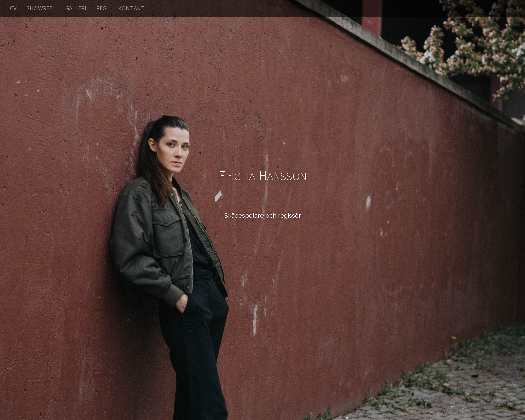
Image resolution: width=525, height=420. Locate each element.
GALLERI (76, 8)
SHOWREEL (41, 8)
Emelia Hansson (263, 176)
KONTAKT (131, 8)
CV (13, 8)
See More (262, 243)
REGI (102, 8)
